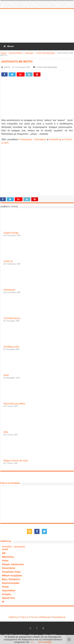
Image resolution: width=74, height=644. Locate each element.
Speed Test (8, 598)
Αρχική (3, 53)
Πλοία (5, 587)
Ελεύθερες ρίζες (11, 347)
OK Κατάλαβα (45, 642)
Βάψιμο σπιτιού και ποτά (16, 461)
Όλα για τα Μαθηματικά (41, 617)
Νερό (6, 375)
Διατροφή (29, 53)
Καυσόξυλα (9, 568)
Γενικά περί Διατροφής (45, 53)
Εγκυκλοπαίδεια (16, 53)
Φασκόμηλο (9, 290)
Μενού (8, 46)
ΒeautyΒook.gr (59, 617)
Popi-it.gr (25, 617)
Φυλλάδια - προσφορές (14, 547)
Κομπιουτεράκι (11, 583)
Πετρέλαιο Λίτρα (11, 572)
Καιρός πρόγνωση (13, 564)
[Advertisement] (37, 26)
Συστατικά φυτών (12, 318)
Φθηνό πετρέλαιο (12, 575)
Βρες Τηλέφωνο (11, 579)
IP (3, 602)
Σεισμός (7, 594)
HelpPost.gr (14, 617)
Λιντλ (5, 549)
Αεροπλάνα (9, 590)
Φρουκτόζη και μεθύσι (14, 404)
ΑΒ (4, 553)
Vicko (5, 560)
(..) (33, 642)
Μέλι (6, 432)
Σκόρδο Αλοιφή (11, 233)
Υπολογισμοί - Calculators (32, 139)
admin (7, 67)
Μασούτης (8, 557)
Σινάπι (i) (8, 261)
